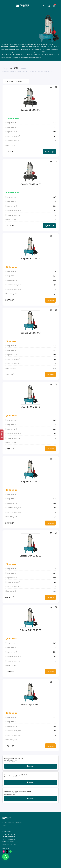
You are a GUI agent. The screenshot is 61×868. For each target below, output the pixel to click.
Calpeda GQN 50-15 (30, 407)
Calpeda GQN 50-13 (30, 259)
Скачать (31, 766)
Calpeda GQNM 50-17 (30, 184)
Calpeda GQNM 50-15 (30, 110)
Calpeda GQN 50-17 (30, 482)
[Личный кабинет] (49, 6)
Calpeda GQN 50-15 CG (31, 630)
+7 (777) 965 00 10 (9, 837)
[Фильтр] (2, 435)
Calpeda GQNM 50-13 (30, 333)
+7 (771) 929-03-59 (9, 835)
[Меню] (4, 6)
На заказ (50, 300)
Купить (49, 151)
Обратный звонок (9, 841)
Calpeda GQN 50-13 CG (31, 556)
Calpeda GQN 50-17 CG (31, 704)
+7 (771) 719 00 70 (9, 839)
